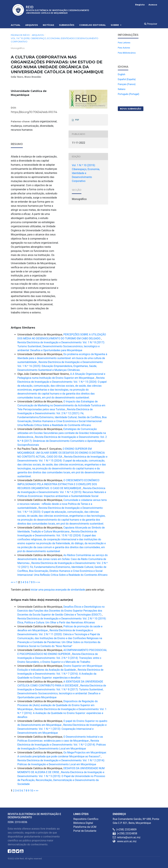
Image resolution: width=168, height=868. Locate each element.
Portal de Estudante (85, 831)
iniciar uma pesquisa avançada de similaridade (58, 590)
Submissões (67, 25)
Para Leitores (124, 43)
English (121, 74)
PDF (77, 120)
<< (12, 582)
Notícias (48, 25)
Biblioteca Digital (83, 823)
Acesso (153, 5)
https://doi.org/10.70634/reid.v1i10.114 (34, 112)
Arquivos (32, 25)
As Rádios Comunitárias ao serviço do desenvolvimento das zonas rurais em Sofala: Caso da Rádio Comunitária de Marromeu (63, 559)
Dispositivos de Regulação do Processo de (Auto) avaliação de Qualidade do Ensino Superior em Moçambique (58, 705)
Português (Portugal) (128, 94)
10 (31, 791)
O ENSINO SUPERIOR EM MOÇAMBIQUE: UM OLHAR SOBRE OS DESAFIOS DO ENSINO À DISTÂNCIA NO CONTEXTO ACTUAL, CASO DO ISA (61, 453)
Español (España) (127, 79)
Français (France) (127, 84)
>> (39, 582)
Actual (16, 25)
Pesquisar (151, 24)
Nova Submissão (131, 109)
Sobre (115, 25)
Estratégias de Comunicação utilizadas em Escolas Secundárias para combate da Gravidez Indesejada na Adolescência (62, 433)
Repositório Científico (86, 819)
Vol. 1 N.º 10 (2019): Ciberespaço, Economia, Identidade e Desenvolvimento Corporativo (55, 40)
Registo (140, 5)
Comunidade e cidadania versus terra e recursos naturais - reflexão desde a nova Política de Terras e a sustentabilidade (62, 504)
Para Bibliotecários (127, 53)
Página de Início (20, 35)
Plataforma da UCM (85, 827)
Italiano (122, 89)
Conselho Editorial (93, 25)
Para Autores (124, 48)
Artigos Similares (23, 328)
